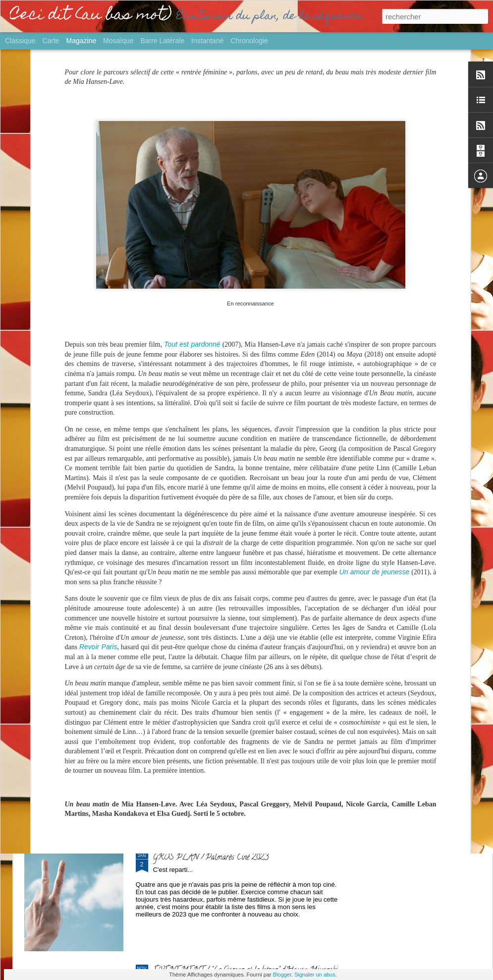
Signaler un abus (315, 975)
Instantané (207, 41)
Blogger (282, 975)
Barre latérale (162, 41)
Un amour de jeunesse (375, 418)
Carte (51, 41)
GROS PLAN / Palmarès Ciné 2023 (211, 858)
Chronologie (249, 41)
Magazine (82, 41)
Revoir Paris (98, 492)
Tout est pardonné (192, 190)
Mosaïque (118, 41)
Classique (20, 41)
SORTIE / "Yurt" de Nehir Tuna (204, 633)
